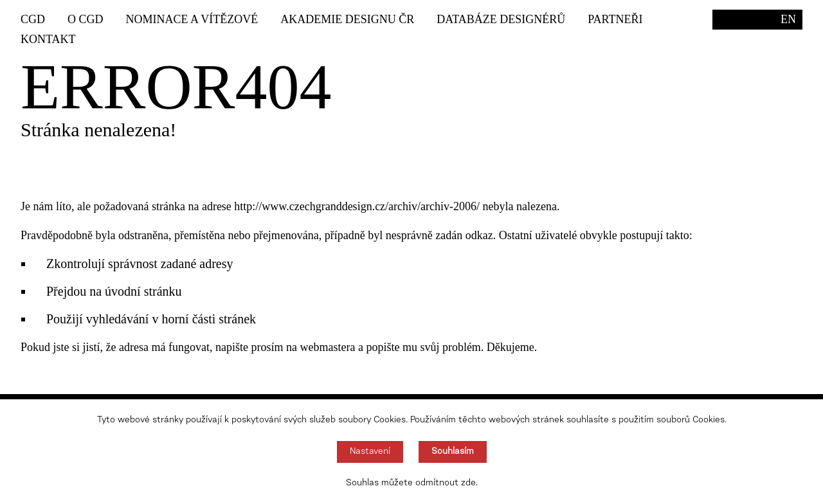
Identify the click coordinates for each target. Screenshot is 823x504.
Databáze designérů (501, 19)
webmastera (327, 347)
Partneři (615, 19)
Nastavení (370, 452)
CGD (33, 19)
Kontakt (48, 39)
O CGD (86, 19)
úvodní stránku (143, 291)
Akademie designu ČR (347, 19)
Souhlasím (453, 452)
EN (788, 19)
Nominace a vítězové (192, 19)
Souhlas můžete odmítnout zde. (412, 483)
